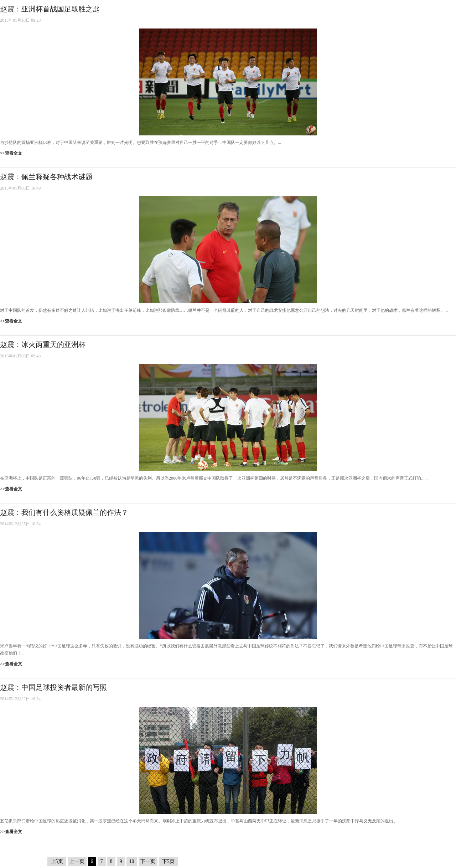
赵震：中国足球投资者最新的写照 (53, 687)
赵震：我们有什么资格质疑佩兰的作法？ (64, 512)
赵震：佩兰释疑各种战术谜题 (46, 177)
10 (132, 861)
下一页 (148, 861)
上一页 (77, 861)
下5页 (168, 861)
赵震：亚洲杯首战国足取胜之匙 (50, 9)
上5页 (57, 861)
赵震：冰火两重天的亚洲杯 (43, 345)
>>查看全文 (11, 153)
